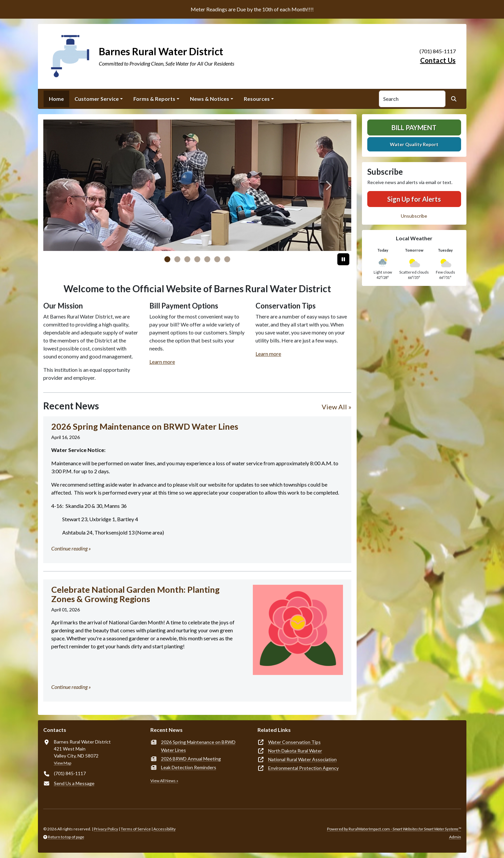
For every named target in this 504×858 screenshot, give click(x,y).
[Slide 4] (207, 259)
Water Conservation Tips (294, 742)
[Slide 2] (187, 259)
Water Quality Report (414, 144)
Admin (455, 837)
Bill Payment (414, 127)
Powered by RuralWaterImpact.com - (394, 829)
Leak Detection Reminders (189, 767)
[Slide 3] (197, 259)
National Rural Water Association (302, 759)
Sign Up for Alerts (414, 199)
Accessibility (165, 829)
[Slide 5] (217, 259)
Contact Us (438, 60)
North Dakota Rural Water (295, 751)
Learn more (162, 362)
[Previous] (66, 185)
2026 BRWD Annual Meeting (191, 759)
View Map (63, 763)
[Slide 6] (227, 259)
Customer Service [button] (97, 99)
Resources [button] (257, 99)
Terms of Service (136, 829)
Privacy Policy (106, 829)
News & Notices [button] (210, 99)
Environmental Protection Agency (303, 768)
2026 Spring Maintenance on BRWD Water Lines (198, 746)
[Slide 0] (167, 259)
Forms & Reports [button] (154, 99)
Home (56, 99)
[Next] (328, 185)
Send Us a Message (74, 783)
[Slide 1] (177, 259)
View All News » (164, 781)
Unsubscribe (414, 216)
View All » (336, 407)
